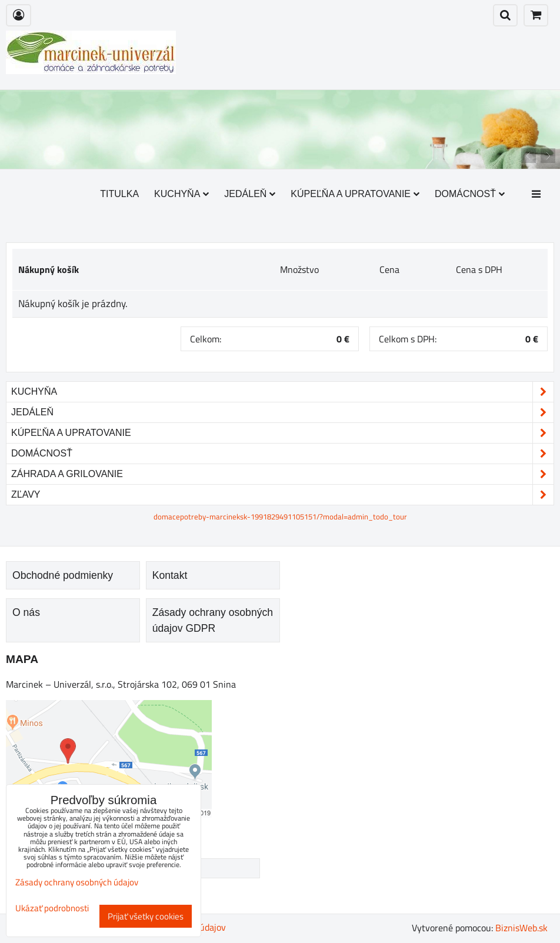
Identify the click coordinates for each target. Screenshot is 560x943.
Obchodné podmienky (63, 575)
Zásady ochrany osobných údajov (77, 882)
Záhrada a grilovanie (282, 474)
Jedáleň (250, 194)
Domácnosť (470, 194)
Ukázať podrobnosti (52, 909)
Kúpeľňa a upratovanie (355, 194)
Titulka (119, 194)
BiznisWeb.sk (521, 928)
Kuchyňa (181, 194)
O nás (26, 612)
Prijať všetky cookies (146, 916)
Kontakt (170, 575)
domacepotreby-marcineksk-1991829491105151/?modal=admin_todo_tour (280, 517)
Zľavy (282, 495)
